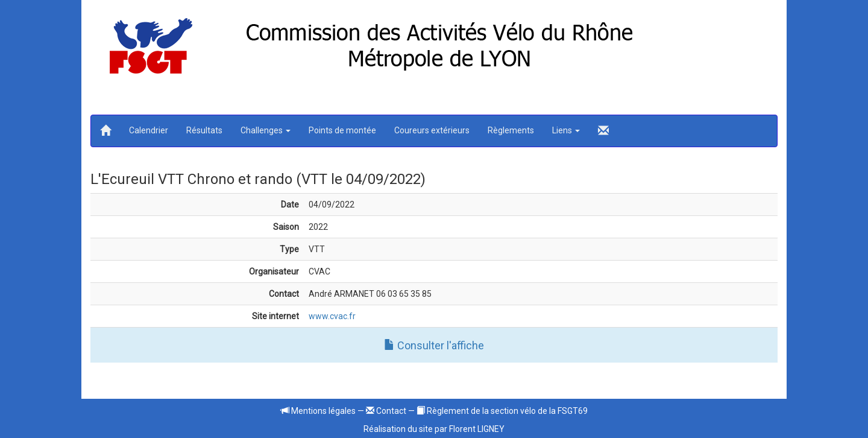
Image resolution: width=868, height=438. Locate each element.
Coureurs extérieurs (432, 130)
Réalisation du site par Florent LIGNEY (434, 429)
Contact (386, 411)
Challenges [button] (266, 130)
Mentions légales (318, 411)
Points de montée (342, 130)
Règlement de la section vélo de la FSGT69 (502, 411)
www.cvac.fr (332, 316)
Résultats (204, 130)
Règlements (511, 130)
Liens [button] (566, 130)
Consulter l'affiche (434, 345)
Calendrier (149, 130)
